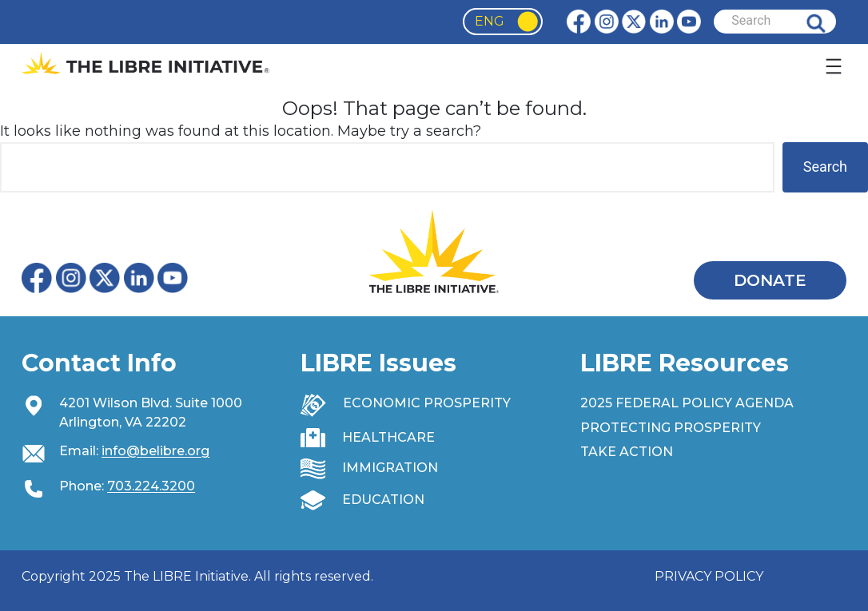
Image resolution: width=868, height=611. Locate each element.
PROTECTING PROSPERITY (671, 428)
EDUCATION (383, 500)
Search (828, 22)
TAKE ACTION (627, 452)
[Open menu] (834, 66)
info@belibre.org (155, 451)
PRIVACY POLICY (709, 576)
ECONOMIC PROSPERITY (427, 403)
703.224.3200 (151, 486)
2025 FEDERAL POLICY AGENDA (687, 403)
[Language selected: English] (503, 22)
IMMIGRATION (390, 468)
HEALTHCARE (388, 437)
